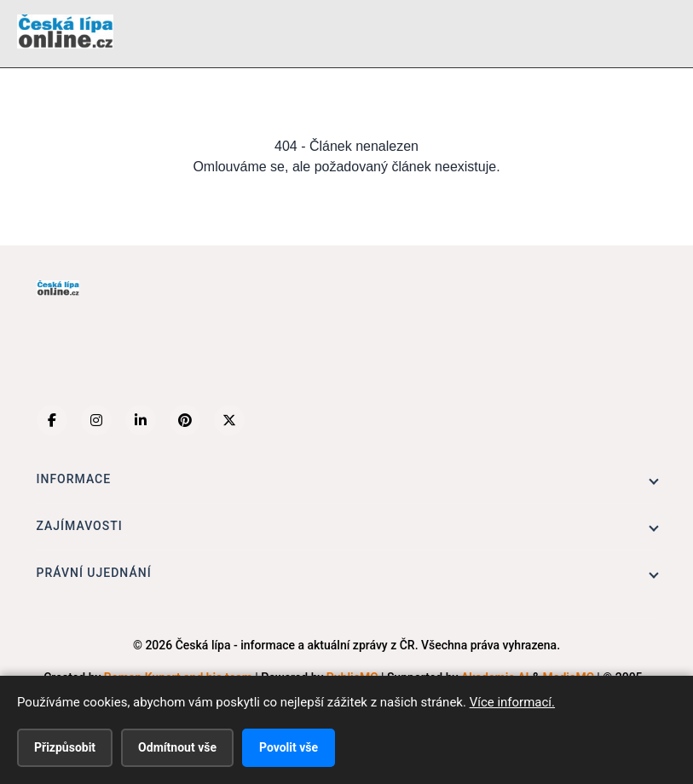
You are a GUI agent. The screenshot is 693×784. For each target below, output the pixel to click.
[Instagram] (96, 420)
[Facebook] (52, 420)
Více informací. (512, 702)
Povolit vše (289, 747)
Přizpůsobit (65, 747)
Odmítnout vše (177, 747)
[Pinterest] (185, 420)
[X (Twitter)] (229, 420)
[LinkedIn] (141, 420)
